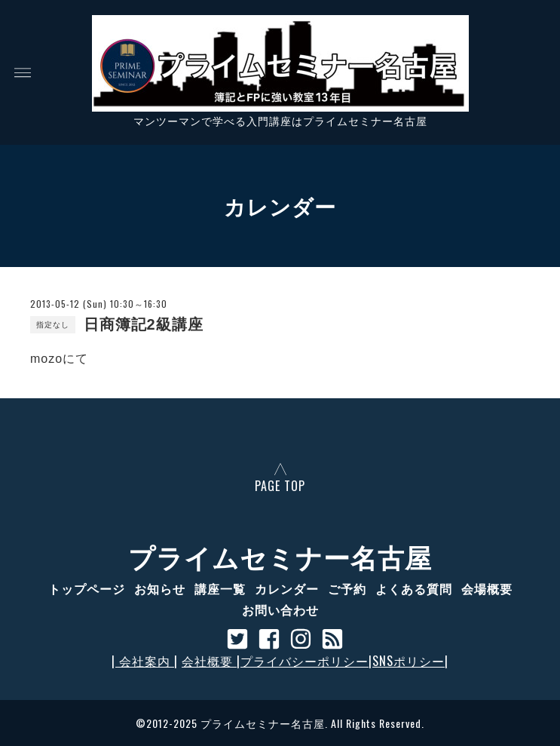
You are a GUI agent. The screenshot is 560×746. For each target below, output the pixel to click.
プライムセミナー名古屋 (280, 556)
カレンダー (287, 588)
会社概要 (209, 661)
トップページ (87, 588)
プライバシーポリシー (304, 661)
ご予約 (347, 588)
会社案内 (145, 661)
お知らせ (160, 588)
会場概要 (487, 588)
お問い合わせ (280, 609)
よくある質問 (414, 588)
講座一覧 (220, 588)
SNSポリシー (409, 661)
